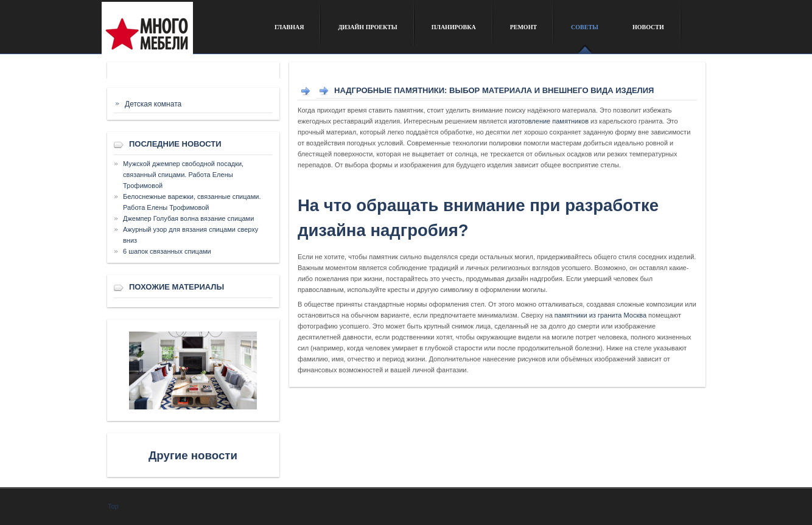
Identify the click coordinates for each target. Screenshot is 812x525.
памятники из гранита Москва (600, 315)
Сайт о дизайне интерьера (180, 33)
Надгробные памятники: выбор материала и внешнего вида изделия (494, 90)
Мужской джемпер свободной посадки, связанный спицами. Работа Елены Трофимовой (183, 175)
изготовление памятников (549, 121)
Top (113, 506)
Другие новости (193, 455)
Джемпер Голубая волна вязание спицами (188, 218)
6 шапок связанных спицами (167, 251)
